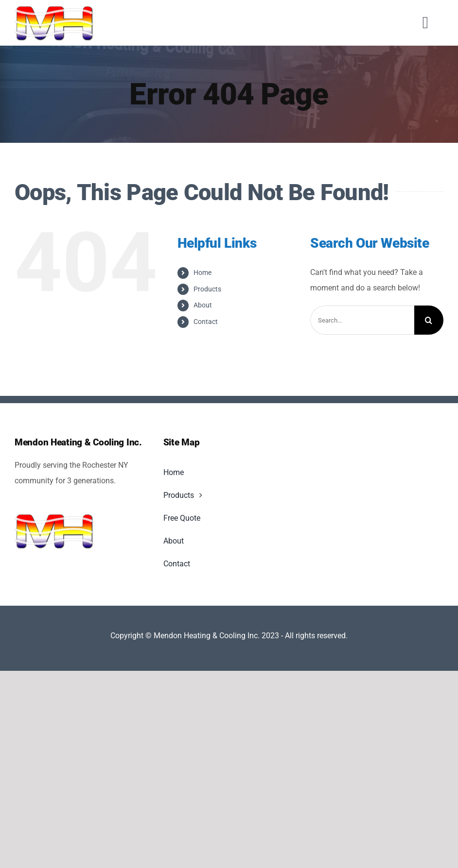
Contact (206, 322)
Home (203, 272)
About (203, 305)
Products (207, 289)
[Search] (429, 320)
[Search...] (362, 320)
